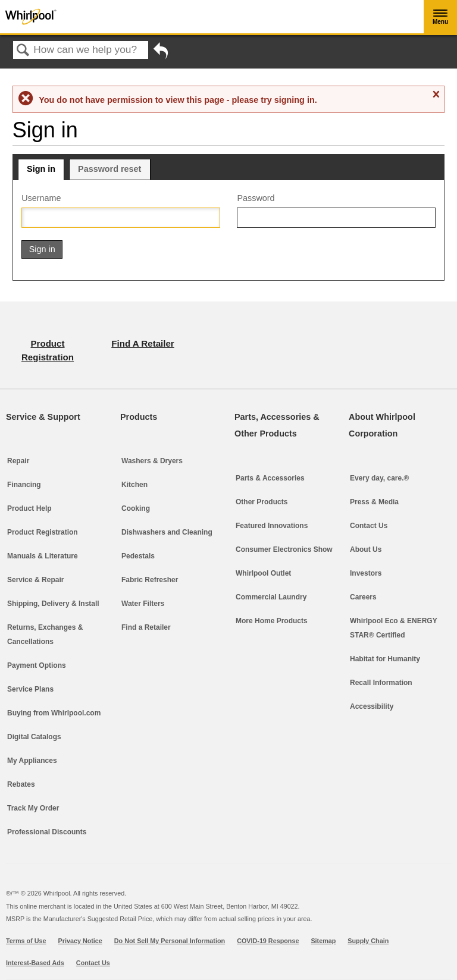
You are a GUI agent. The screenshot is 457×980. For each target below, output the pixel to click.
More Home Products (272, 621)
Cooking (136, 508)
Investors (366, 573)
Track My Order (33, 808)
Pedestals (138, 556)
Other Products (262, 502)
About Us (366, 549)
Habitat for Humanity (385, 659)
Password (256, 198)
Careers (363, 597)
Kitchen (134, 485)
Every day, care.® (379, 478)
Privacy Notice (80, 941)
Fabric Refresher (150, 580)
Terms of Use (26, 941)
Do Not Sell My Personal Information (170, 941)
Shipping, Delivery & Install (53, 604)
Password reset (109, 169)
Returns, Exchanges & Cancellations (45, 635)
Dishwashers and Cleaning (167, 532)
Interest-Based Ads (35, 963)
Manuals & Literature (43, 556)
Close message (436, 95)
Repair (18, 461)
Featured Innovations (272, 526)
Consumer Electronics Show (284, 549)
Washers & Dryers (152, 461)
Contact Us (369, 526)
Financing (24, 485)
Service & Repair (35, 580)
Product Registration (43, 532)
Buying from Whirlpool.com (54, 713)
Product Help (29, 508)
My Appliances (32, 761)
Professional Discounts (47, 832)
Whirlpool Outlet (263, 573)
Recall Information (381, 683)
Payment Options (37, 665)
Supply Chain (368, 941)
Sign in (41, 169)
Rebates (21, 784)
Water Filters (143, 604)
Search (23, 51)
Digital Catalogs (34, 737)
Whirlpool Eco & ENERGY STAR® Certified (393, 628)
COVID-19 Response (268, 941)
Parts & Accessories (270, 478)
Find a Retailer (146, 627)
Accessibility (372, 706)
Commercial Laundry (271, 597)
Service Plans (30, 689)
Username (41, 198)
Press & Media (374, 502)
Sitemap (323, 941)
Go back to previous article (161, 55)
